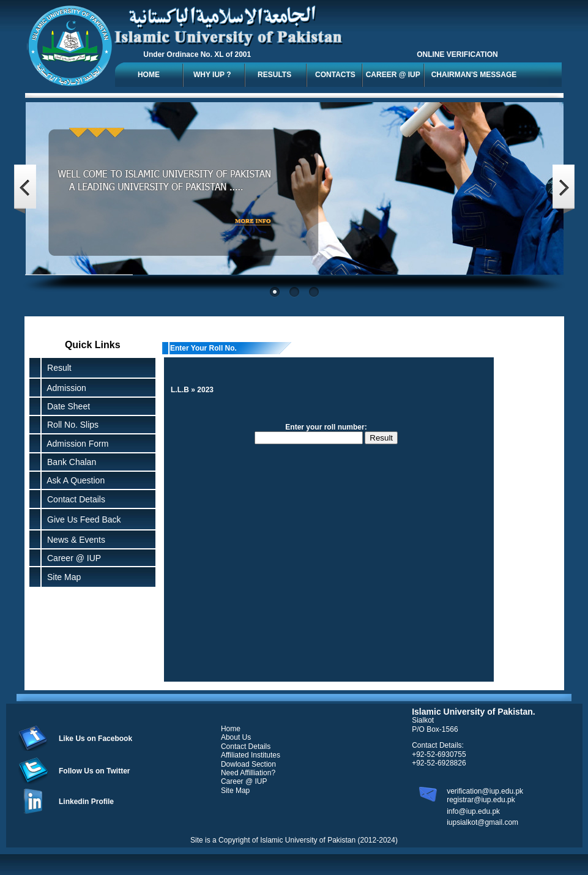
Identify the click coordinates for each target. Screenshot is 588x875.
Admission (64, 388)
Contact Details (74, 499)
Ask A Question (73, 480)
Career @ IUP (72, 558)
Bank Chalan (69, 462)
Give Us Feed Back (81, 519)
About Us (236, 737)
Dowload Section (248, 764)
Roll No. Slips (70, 425)
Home (231, 729)
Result (59, 368)
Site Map (61, 577)
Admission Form (75, 444)
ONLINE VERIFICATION (457, 54)
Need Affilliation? (248, 773)
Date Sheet (66, 406)
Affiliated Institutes (251, 755)
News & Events (74, 540)
